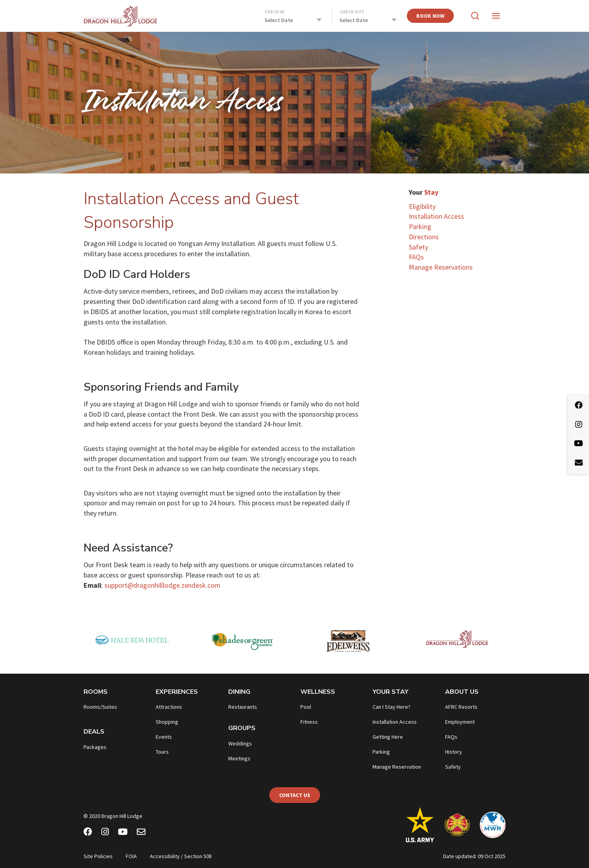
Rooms (96, 692)
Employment (460, 722)
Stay (431, 192)
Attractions (169, 707)
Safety (418, 247)
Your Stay (390, 692)
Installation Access (436, 216)
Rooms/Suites (100, 707)
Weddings (240, 743)
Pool (306, 707)
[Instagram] (105, 833)
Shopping (167, 722)
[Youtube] (123, 833)
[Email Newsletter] (141, 833)
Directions (424, 237)
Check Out (352, 12)
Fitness (309, 722)
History (454, 752)
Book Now (430, 16)
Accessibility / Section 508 (181, 856)
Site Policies (98, 856)
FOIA (131, 856)
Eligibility (422, 206)
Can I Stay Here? (391, 707)
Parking (420, 226)
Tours (162, 752)
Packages (95, 747)
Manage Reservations (441, 267)
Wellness (318, 692)
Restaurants (243, 707)
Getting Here (388, 737)
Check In (274, 12)
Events (164, 737)
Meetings (239, 758)
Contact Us (295, 795)
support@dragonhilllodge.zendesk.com (162, 585)
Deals (94, 732)
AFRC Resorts (461, 707)
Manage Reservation (397, 767)
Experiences (177, 692)
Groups (242, 728)
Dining (239, 692)
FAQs (416, 257)
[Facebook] (88, 833)
